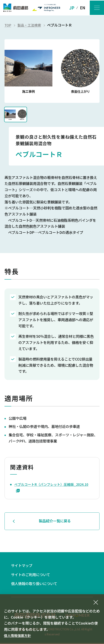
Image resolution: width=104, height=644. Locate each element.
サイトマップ (23, 566)
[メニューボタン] (96, 8)
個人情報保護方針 (18, 635)
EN (81, 8)
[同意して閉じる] (96, 602)
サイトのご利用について (33, 575)
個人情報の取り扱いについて (37, 584)
